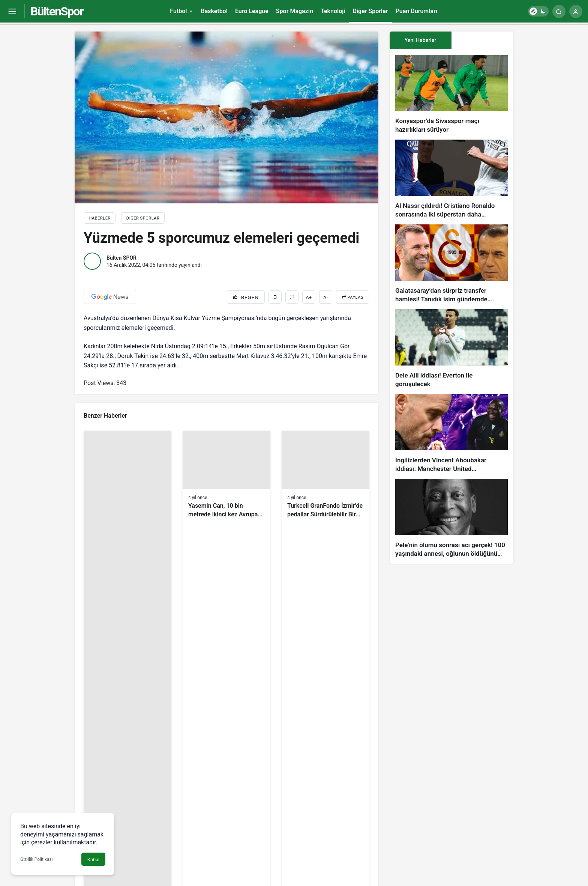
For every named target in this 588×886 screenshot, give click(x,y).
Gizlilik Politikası (37, 859)
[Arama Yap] (559, 11)
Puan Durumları (416, 11)
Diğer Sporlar (370, 11)
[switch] (538, 11)
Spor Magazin (295, 11)
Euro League (252, 11)
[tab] (482, 40)
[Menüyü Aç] (12, 11)
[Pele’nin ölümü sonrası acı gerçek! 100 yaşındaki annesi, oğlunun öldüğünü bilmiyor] (451, 518)
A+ (309, 297)
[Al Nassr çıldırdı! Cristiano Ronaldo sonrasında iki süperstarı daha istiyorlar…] (451, 179)
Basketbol (214, 11)
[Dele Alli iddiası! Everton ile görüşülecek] (451, 349)
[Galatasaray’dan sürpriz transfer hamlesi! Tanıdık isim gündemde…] (451, 264)
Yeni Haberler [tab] (420, 40)
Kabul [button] (93, 860)
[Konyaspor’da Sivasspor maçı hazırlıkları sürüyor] (451, 94)
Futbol (178, 11)
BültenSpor (57, 11)
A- (325, 297)
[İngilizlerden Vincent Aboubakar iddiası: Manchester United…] (451, 434)
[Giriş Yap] (576, 11)
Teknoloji (333, 11)
